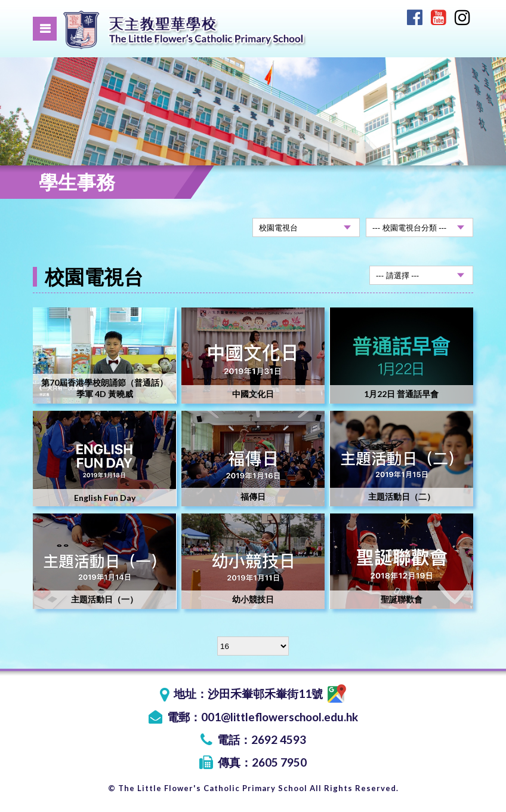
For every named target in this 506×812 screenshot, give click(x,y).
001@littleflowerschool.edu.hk (280, 717)
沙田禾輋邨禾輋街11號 (277, 693)
